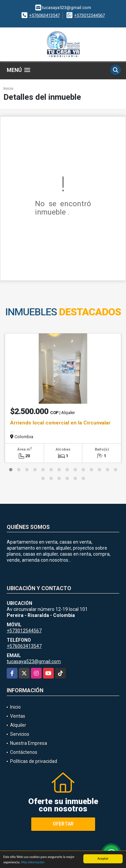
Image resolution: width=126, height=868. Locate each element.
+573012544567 (90, 15)
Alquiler (18, 725)
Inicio (8, 89)
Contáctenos (24, 752)
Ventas (18, 716)
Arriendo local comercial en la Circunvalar (60, 423)
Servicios (20, 734)
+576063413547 (45, 15)
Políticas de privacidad (34, 761)
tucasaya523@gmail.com (34, 661)
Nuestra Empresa (29, 743)
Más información (33, 862)
